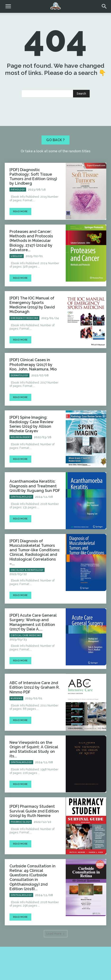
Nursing (16, 698)
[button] (104, 6)
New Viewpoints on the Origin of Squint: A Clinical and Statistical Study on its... (34, 749)
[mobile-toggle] (8, 6)
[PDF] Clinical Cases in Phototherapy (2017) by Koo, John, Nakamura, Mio (33, 364)
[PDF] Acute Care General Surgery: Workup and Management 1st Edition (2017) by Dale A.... (33, 622)
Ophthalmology (21, 497)
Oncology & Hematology (27, 570)
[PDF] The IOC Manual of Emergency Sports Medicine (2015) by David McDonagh (32, 305)
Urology (17, 256)
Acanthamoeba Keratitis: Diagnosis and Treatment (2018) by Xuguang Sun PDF (35, 486)
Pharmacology (21, 822)
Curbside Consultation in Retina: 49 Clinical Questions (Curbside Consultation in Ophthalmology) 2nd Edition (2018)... (32, 877)
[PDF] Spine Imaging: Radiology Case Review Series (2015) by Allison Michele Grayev (31, 424)
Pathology (18, 190)
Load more (56, 934)
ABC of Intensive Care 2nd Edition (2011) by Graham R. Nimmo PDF (35, 687)
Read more (20, 211)
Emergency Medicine (24, 318)
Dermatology (19, 375)
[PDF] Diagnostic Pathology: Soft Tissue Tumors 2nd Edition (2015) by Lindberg (33, 177)
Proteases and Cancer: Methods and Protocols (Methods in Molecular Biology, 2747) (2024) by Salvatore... (31, 241)
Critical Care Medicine (26, 635)
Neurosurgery (21, 437)
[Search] (81, 94)
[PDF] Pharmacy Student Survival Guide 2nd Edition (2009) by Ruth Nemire (34, 811)
